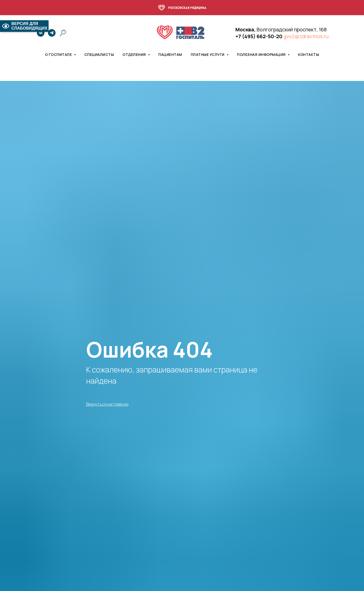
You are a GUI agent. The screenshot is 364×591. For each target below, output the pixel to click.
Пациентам (170, 54)
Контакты (309, 54)
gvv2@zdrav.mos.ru (306, 36)
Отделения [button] (135, 54)
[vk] (41, 33)
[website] (63, 33)
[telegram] (52, 33)
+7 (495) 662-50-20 (259, 36)
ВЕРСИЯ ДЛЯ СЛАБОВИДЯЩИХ (24, 26)
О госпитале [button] (59, 54)
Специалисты (99, 54)
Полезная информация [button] (262, 54)
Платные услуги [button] (208, 54)
